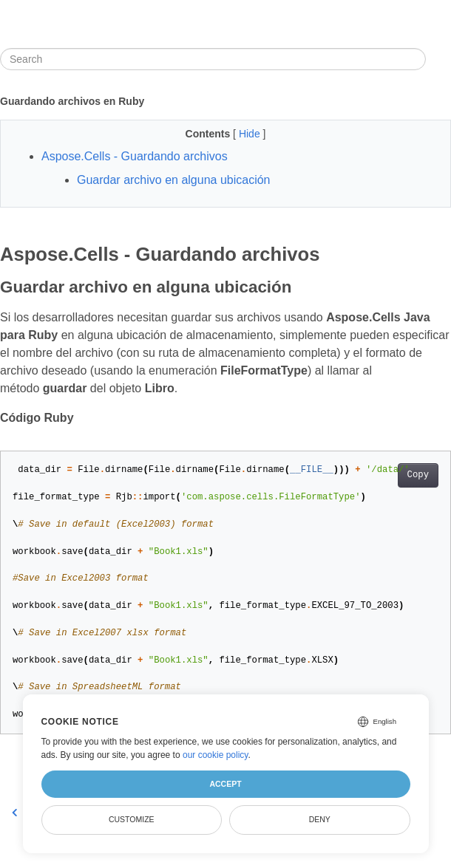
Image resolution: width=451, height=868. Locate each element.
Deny (320, 819)
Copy (418, 475)
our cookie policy (216, 755)
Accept (225, 784)
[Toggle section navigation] (438, 59)
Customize (132, 819)
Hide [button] (251, 134)
